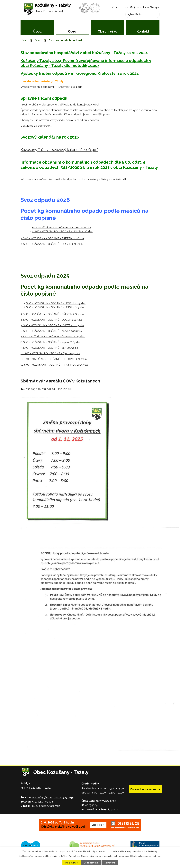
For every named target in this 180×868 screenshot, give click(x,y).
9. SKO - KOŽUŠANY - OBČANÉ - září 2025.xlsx (49, 348)
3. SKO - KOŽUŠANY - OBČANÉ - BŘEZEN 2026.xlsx (52, 238)
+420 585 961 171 (42, 797)
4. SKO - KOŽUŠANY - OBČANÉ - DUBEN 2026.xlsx (52, 244)
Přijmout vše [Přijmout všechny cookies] (72, 863)
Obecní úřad (108, 31)
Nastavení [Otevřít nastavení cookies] (110, 863)
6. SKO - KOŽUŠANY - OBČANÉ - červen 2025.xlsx (51, 331)
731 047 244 (49, 389)
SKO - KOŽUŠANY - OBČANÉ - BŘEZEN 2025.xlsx (53, 314)
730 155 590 (33, 389)
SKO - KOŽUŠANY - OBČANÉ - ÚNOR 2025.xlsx (55, 307)
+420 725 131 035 (64, 797)
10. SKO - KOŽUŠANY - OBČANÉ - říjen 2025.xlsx (50, 353)
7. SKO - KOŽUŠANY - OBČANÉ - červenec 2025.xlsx (53, 336)
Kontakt (143, 31)
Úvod (37, 31)
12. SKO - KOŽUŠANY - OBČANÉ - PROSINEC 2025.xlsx (54, 365)
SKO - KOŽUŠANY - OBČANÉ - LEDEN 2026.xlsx (61, 227)
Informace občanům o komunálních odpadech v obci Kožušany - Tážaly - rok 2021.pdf (73, 179)
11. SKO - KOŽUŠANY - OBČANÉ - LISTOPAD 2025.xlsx (54, 359)
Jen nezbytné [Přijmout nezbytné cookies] (91, 863)
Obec (72, 31)
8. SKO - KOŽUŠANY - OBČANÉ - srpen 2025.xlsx (51, 342)
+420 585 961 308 (43, 802)
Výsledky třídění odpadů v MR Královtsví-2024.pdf (51, 87)
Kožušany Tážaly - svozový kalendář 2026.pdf (59, 150)
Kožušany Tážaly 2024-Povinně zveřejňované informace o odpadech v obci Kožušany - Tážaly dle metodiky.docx (86, 63)
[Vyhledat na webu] (143, 14)
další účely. (153, 851)
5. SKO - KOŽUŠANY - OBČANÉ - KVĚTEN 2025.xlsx (52, 325)
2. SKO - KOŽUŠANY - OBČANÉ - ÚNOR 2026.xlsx (62, 231)
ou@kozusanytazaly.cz (46, 806)
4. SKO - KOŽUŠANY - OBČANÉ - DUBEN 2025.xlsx (52, 320)
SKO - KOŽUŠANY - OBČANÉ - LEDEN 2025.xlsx (56, 303)
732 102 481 (65, 389)
